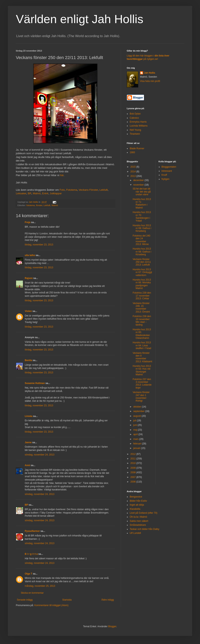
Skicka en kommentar (32, 593)
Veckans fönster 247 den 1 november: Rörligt (141, 397)
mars (136, 439)
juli (135, 421)
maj (136, 430)
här (62, 175)
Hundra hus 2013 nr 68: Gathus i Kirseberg (142, 252)
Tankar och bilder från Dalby (144, 529)
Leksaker (21, 193)
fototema (31, 205)
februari (138, 444)
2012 (133, 454)
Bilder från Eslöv (138, 501)
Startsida (67, 600)
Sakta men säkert (139, 521)
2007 (133, 477)
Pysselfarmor (32, 531)
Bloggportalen (169, 167)
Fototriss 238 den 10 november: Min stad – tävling (142, 321)
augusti (137, 416)
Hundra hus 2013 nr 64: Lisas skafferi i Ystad (142, 345)
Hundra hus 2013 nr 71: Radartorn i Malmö (142, 203)
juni (135, 425)
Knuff (164, 175)
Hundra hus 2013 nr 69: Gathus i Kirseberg (142, 228)
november (139, 185)
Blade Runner (137, 148)
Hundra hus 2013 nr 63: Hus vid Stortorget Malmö (142, 370)
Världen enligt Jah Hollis (80, 19)
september (139, 411)
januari (137, 448)
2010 (133, 463)
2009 (133, 468)
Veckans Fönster (88, 190)
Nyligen (166, 179)
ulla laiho (30, 255)
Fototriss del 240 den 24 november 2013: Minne (141, 240)
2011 (133, 459)
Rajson (29, 278)
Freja (28, 222)
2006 (133, 482)
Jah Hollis (150, 73)
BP (26, 505)
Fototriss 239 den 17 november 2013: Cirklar (142, 296)
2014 (133, 172)
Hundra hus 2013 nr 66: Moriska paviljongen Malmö (142, 284)
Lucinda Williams (139, 126)
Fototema (72, 190)
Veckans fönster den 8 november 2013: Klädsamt (142, 357)
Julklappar (56, 193)
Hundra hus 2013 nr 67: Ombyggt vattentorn (142, 272)
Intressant (167, 171)
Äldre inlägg (108, 600)
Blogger (112, 626)
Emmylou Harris (138, 122)
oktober (138, 407)
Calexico (134, 118)
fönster (39, 205)
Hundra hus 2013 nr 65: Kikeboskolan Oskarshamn (142, 334)
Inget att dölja (137, 505)
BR (30, 193)
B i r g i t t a (31, 554)
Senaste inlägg (25, 600)
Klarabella (135, 509)
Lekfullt (104, 190)
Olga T (28, 574)
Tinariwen (135, 134)
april (136, 434)
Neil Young (135, 130)
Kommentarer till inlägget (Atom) (51, 605)
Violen (28, 311)
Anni (27, 465)
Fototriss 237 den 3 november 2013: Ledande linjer (142, 383)
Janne (28, 442)
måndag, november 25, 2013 (40, 586)
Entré (45, 193)
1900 (132, 152)
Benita (28, 360)
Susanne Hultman (35, 383)
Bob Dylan (135, 114)
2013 (133, 176)
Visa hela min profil (150, 81)
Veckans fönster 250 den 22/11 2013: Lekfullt (142, 262)
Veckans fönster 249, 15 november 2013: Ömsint (141, 307)
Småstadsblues (138, 525)
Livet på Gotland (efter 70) (143, 513)
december (139, 180)
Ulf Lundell (135, 533)
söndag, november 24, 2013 (40, 455)
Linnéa (29, 416)
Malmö (37, 193)
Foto (62, 190)
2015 (133, 167)
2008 (133, 472)
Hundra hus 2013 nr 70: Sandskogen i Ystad (142, 216)
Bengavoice (136, 497)
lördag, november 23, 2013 (39, 245)
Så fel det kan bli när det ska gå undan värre (142, 192)
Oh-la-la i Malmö (138, 517)
